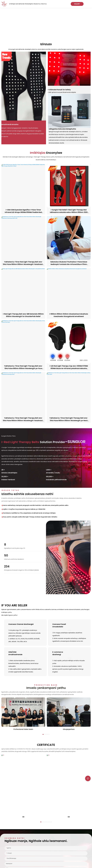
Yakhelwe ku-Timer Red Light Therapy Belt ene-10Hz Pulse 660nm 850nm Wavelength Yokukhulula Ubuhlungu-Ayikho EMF (23, 263)
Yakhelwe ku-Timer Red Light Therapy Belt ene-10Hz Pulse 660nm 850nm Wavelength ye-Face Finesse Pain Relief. (23, 367)
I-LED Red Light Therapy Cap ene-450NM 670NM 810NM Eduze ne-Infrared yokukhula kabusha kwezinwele (69, 367)
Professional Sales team (23, 729)
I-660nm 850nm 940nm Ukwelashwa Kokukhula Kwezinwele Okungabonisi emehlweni (69, 315)
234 (7, 566)
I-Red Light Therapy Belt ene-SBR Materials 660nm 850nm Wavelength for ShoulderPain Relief (23, 315)
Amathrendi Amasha (10, 124)
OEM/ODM (25, 653)
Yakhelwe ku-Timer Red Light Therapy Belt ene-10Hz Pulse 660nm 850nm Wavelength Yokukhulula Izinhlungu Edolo (23, 419)
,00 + (49, 470)
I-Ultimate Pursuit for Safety (59, 90)
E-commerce (69, 653)
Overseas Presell (69, 626)
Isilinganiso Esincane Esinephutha (62, 129)
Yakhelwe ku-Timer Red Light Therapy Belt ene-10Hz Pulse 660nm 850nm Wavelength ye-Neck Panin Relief (69, 419)
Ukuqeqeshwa (69, 729)
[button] (43, 734)
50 (6, 555)
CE (23, 817)
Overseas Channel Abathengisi (21, 624)
